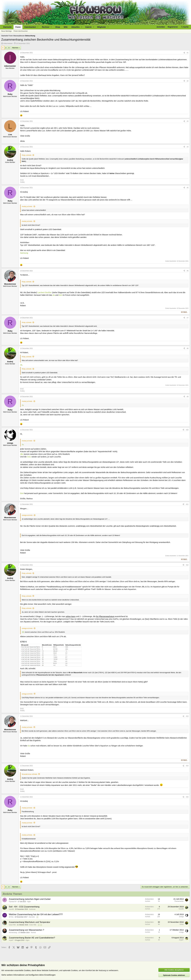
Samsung (24, 253)
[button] (31, 27)
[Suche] (185, 27)
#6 (188, 271)
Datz (29, 457)
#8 (188, 348)
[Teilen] (184, 53)
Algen (29, 902)
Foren (18, 27)
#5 (188, 188)
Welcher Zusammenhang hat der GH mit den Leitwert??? (36, 914)
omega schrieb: (27, 515)
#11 (187, 504)
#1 (188, 53)
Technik (33, 933)
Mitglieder (102, 27)
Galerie (89, 27)
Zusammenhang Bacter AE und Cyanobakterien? (32, 938)
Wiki (66, 27)
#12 (187, 565)
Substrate (32, 909)
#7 (188, 318)
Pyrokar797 (13, 902)
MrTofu (11, 917)
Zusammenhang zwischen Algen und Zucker (30, 899)
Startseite (7, 27)
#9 (188, 397)
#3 (188, 121)
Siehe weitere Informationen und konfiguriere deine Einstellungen (28, 975)
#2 (188, 81)
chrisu (182, 924)
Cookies (27, 970)
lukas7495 (12, 925)
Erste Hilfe (33, 925)
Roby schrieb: (27, 155)
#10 (187, 430)
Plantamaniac (179, 901)
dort (61, 295)
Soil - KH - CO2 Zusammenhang (24, 907)
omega (181, 917)
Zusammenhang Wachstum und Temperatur (30, 922)
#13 (187, 716)
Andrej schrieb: (27, 206)
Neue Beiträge (6, 31)
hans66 (11, 909)
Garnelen (32, 917)
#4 (188, 147)
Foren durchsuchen (21, 31)
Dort (22, 493)
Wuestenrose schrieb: (30, 774)
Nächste (15, 48)
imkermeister (8, 43)
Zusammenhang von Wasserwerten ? (26, 930)
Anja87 (11, 940)
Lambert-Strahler (45, 292)
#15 (187, 797)
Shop (58, 27)
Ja (21, 365)
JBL (22, 454)
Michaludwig (13, 933)
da (54, 295)
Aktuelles (76, 27)
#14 (187, 766)
